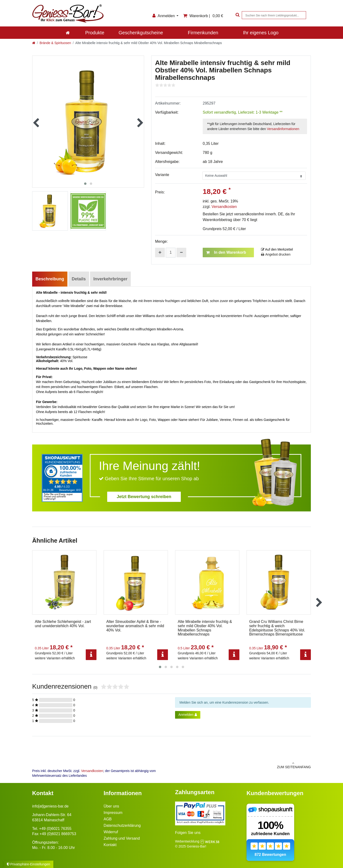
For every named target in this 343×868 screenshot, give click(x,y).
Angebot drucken (276, 254)
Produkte (95, 33)
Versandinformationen (283, 129)
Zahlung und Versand (122, 838)
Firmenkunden (203, 33)
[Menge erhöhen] (160, 252)
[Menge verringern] (181, 252)
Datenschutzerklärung (122, 825)
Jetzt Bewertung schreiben (144, 497)
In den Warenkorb (226, 252)
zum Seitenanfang (243, 765)
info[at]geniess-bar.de (50, 806)
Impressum (113, 813)
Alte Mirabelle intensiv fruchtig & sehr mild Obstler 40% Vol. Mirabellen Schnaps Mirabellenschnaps (205, 628)
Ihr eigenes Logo (261, 33)
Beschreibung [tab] (50, 279)
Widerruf (111, 832)
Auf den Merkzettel (277, 249)
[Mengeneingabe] (171, 253)
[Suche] (237, 15)
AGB (108, 819)
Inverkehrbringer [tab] (110, 279)
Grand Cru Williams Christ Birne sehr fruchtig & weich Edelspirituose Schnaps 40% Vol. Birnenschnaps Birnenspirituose (277, 628)
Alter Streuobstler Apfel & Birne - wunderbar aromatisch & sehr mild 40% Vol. (135, 626)
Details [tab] (79, 279)
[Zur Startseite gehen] (34, 43)
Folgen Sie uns (188, 833)
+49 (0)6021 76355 (55, 829)
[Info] (91, 655)
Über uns (111, 806)
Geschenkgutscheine (141, 33)
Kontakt (110, 845)
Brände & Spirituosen (55, 43)
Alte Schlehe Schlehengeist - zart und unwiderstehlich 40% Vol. (63, 624)
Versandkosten (224, 207)
